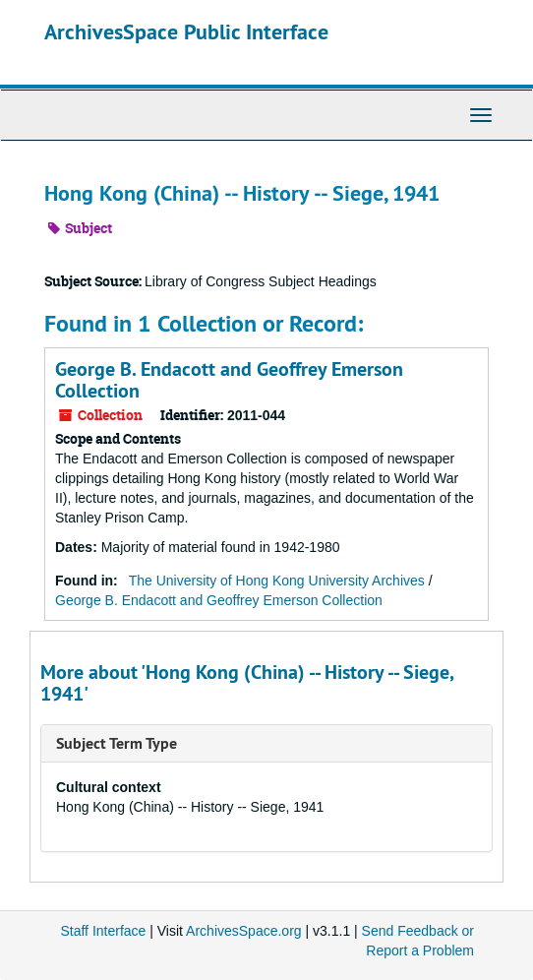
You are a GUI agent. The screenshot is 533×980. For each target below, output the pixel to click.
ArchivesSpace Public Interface (186, 31)
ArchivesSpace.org (244, 931)
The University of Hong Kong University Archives (277, 581)
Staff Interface (103, 931)
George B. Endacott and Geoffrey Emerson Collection (229, 380)
